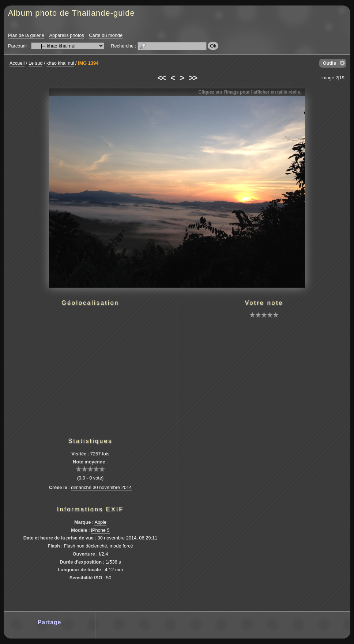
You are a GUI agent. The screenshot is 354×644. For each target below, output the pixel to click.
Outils (329, 63)
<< (161, 78)
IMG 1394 (88, 63)
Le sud (35, 63)
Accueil (17, 63)
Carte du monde (106, 35)
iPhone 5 (100, 530)
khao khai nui (60, 63)
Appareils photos (66, 35)
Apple (100, 522)
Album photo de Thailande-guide (71, 13)
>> (193, 78)
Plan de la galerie (26, 35)
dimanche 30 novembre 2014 (101, 487)
